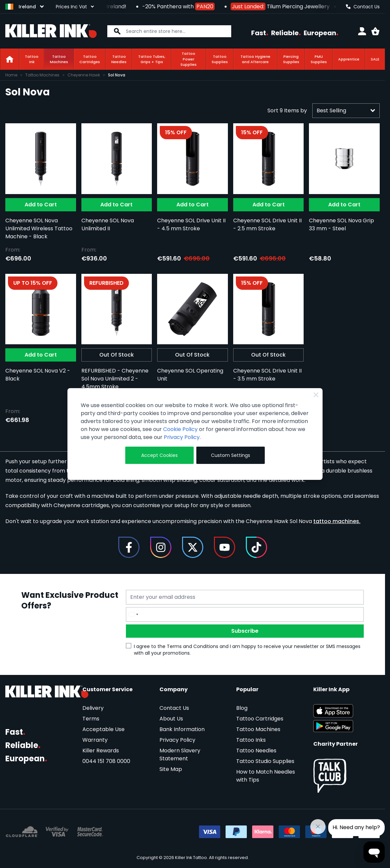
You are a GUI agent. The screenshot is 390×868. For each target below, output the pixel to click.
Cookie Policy (180, 429)
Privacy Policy (182, 437)
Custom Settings (231, 455)
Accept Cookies (159, 455)
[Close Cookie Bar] (316, 395)
